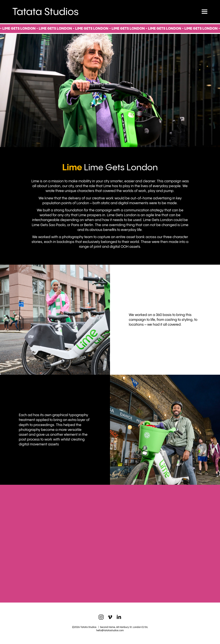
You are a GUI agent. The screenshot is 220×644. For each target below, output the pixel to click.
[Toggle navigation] (205, 12)
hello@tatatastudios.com (110, 631)
